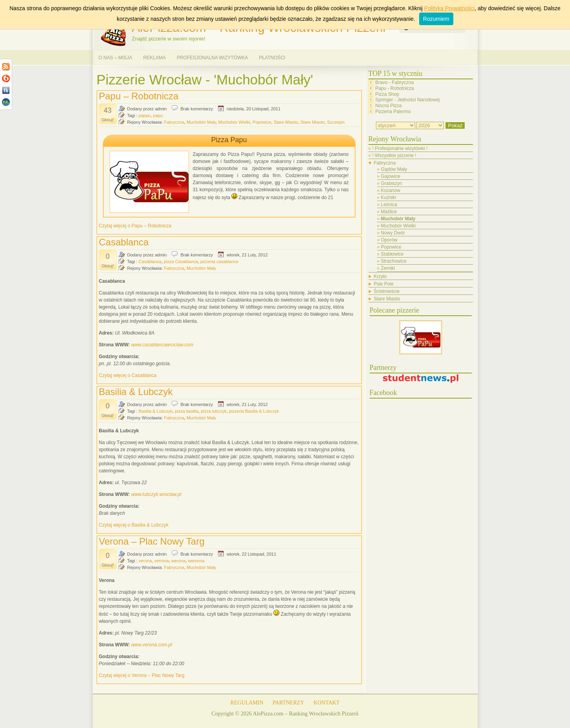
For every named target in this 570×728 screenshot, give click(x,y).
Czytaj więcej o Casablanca (128, 375)
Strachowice (394, 261)
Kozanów (391, 190)
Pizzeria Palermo (393, 112)
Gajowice (391, 176)
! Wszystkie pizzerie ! (394, 155)
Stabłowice (392, 254)
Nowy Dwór (393, 233)
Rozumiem (436, 19)
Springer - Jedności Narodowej (407, 100)
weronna (196, 561)
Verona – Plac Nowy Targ (152, 541)
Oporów (389, 240)
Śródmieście (387, 291)
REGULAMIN (247, 703)
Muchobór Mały (201, 122)
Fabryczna (174, 122)
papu (158, 115)
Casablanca (124, 242)
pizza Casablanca (181, 262)
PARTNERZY (288, 703)
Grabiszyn (392, 183)
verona (145, 561)
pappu (145, 115)
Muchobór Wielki (234, 122)
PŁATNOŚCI (272, 58)
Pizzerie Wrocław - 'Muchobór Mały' (205, 80)
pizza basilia (187, 411)
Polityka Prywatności (449, 8)
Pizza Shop (387, 94)
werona (178, 561)
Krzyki (380, 276)
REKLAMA (155, 58)
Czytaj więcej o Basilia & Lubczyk (134, 525)
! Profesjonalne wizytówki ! (400, 148)
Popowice (262, 122)
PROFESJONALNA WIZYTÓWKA (212, 58)
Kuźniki (389, 198)
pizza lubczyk (214, 411)
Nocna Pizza (388, 106)
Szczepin (336, 122)
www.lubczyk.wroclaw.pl (156, 494)
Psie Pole (384, 284)
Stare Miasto (286, 122)
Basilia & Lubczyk (136, 392)
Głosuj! (107, 120)
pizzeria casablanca (219, 262)
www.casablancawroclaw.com (162, 345)
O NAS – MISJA (115, 58)
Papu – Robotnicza (139, 96)
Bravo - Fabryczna (394, 82)
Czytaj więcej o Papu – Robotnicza (135, 226)
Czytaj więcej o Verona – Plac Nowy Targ (142, 675)
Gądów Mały (394, 169)
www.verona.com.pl (152, 645)
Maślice (389, 212)
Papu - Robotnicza (395, 88)
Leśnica (389, 205)
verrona (162, 561)
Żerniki (388, 268)
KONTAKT (327, 703)
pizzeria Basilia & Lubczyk (254, 411)
